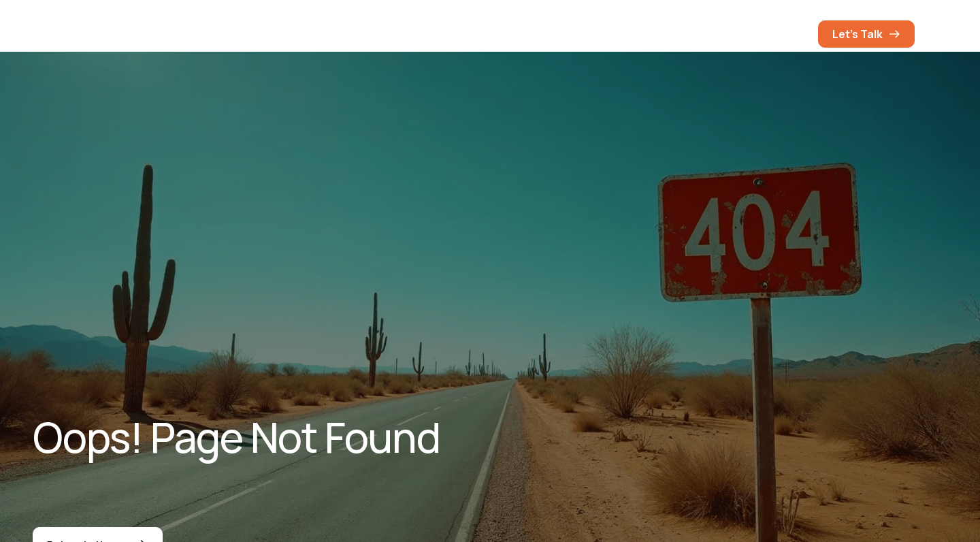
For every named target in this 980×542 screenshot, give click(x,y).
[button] (794, 34)
